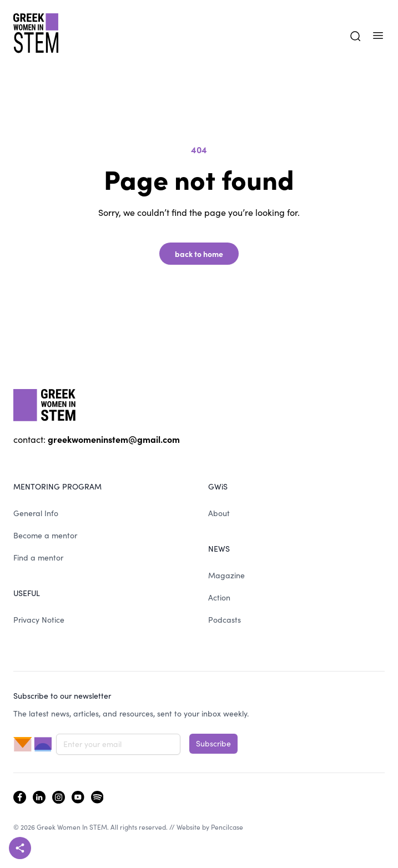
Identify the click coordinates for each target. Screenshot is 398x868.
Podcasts (225, 620)
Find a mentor (38, 557)
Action (219, 597)
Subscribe (213, 743)
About (219, 513)
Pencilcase (227, 827)
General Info (36, 513)
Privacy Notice (39, 620)
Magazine (226, 575)
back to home (199, 254)
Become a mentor (45, 535)
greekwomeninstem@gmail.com (114, 439)
